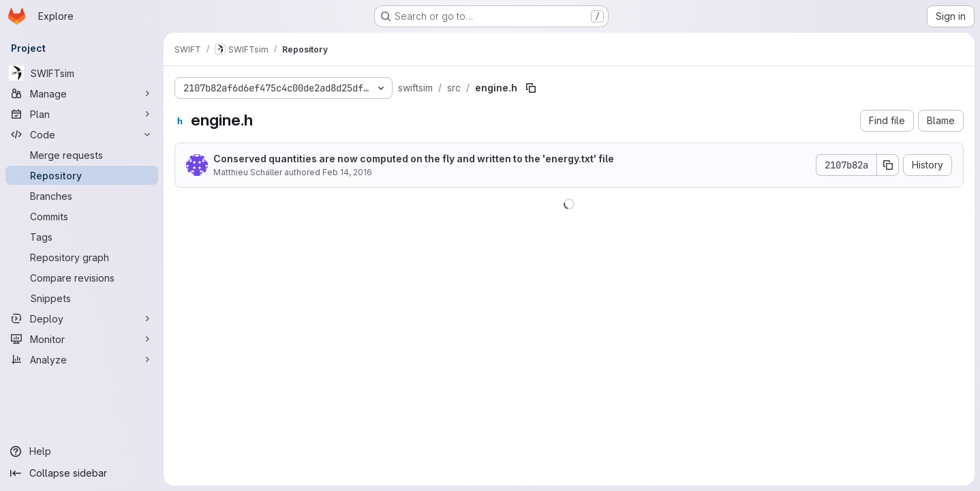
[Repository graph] (82, 257)
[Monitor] (82, 339)
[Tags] (82, 237)
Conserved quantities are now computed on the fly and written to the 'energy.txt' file (414, 159)
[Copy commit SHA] (888, 165)
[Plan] (82, 114)
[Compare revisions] (82, 278)
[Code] (82, 134)
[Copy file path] (531, 88)
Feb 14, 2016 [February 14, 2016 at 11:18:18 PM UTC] (347, 172)
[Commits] (82, 216)
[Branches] (82, 196)
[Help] (82, 451)
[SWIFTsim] (82, 73)
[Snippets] (82, 298)
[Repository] (82, 175)
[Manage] (82, 93)
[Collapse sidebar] (82, 473)
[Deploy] (82, 318)
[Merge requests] (82, 155)
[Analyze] (82, 359)
